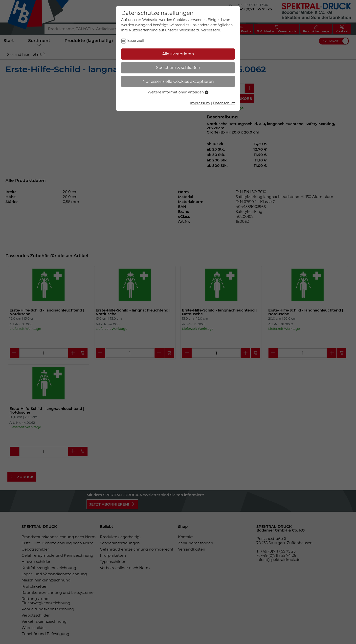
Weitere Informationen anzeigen (178, 92)
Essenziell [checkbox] (136, 41)
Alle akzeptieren (178, 54)
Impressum (200, 103)
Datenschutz (224, 103)
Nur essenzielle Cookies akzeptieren (178, 81)
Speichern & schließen (178, 68)
